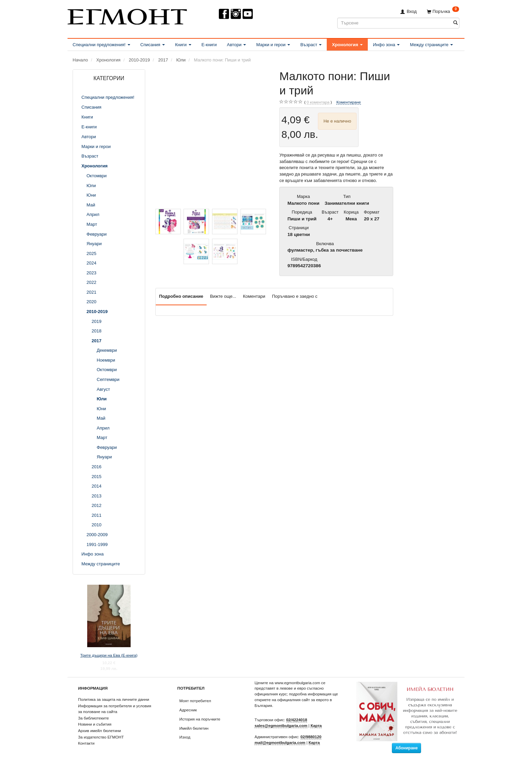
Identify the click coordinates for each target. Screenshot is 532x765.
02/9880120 (311, 737)
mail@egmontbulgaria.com (280, 742)
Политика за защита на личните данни (113, 699)
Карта (316, 725)
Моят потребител (195, 701)
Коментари (254, 296)
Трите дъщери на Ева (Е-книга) (109, 655)
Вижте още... (223, 296)
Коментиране (348, 102)
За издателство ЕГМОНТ (101, 737)
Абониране (406, 748)
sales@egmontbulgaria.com (281, 725)
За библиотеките (93, 718)
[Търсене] (455, 23)
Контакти (86, 743)
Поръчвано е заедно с (295, 296)
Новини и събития (95, 724)
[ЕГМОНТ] (127, 15)
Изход (185, 737)
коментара (318, 102)
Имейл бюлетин (194, 728)
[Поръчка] (443, 11)
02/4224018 (297, 720)
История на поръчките (200, 719)
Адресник (188, 710)
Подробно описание (181, 296)
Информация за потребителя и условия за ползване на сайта (115, 709)
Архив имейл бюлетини (100, 731)
